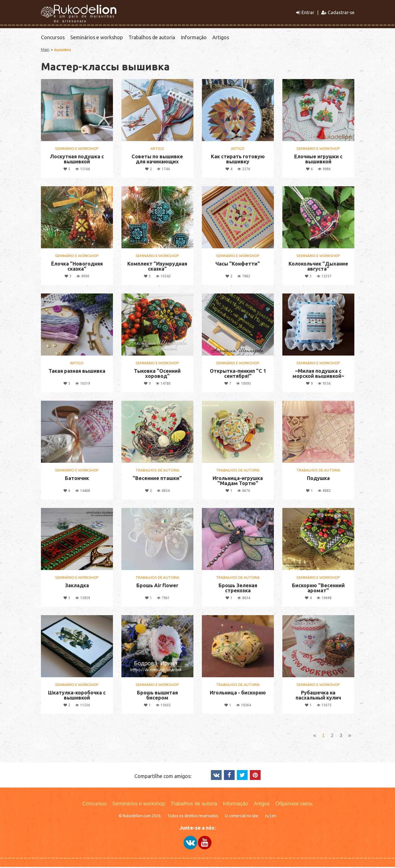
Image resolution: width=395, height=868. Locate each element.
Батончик (77, 479)
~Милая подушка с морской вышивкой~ (318, 374)
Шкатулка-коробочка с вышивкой (77, 696)
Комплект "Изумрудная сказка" (157, 267)
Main (45, 51)
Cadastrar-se (338, 12)
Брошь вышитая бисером (157, 696)
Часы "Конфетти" (238, 265)
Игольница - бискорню (238, 694)
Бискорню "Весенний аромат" (318, 589)
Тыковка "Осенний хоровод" (157, 374)
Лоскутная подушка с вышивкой (77, 160)
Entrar (305, 12)
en (274, 817)
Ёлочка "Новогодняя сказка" (77, 267)
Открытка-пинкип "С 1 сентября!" (238, 374)
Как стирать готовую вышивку (238, 160)
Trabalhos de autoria (152, 38)
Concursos (53, 38)
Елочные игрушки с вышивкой (318, 160)
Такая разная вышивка (77, 372)
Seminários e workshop (97, 38)
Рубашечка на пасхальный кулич (318, 696)
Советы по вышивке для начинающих (157, 160)
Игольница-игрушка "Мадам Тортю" (238, 482)
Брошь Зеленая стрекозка (238, 589)
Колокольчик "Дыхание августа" (318, 267)
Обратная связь (294, 805)
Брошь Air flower (157, 586)
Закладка (77, 586)
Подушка (318, 479)
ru (267, 817)
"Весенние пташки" (157, 479)
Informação (194, 38)
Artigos (221, 38)
